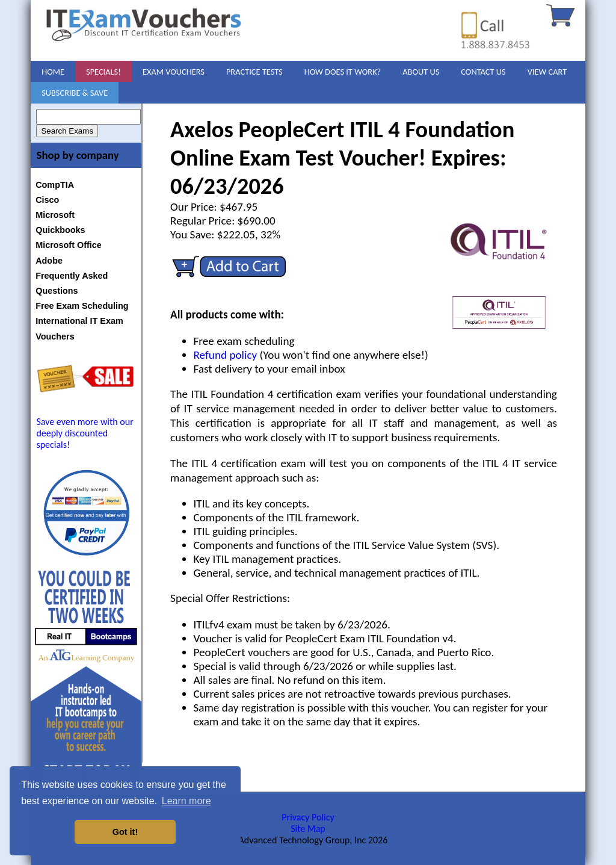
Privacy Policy (308, 817)
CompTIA (55, 185)
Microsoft (55, 215)
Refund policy (226, 355)
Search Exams (67, 131)
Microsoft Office (69, 245)
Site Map (308, 829)
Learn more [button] (186, 801)
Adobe (49, 261)
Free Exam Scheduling (82, 306)
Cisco (47, 200)
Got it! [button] (125, 832)
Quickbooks (60, 230)
